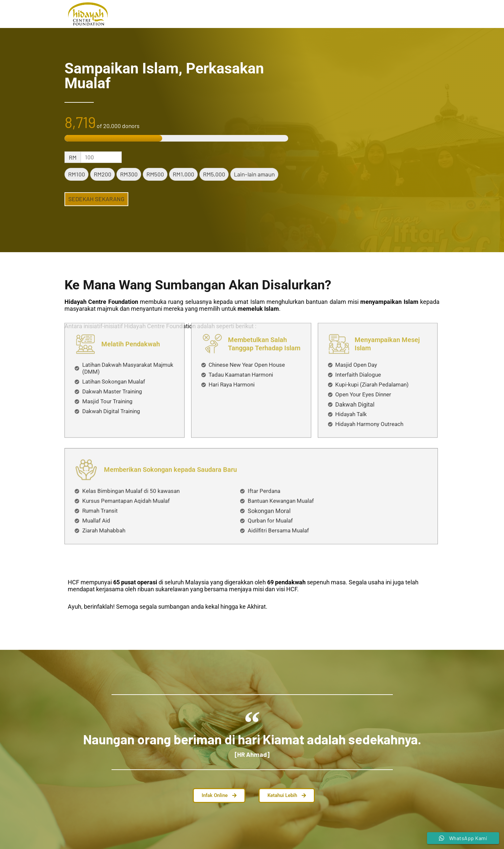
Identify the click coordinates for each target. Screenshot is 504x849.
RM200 (102, 174)
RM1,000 (183, 174)
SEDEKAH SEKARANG (96, 199)
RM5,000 (214, 174)
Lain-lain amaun (254, 174)
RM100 (76, 174)
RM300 (129, 174)
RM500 (155, 174)
